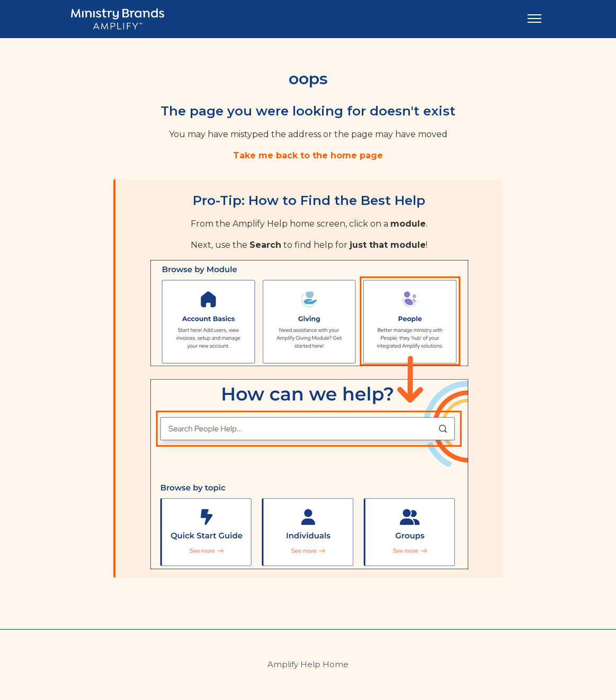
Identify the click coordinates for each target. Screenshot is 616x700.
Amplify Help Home (308, 664)
